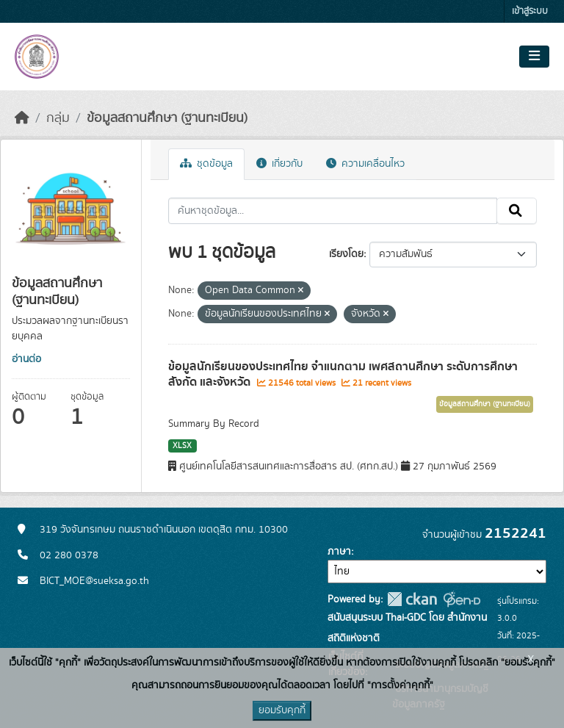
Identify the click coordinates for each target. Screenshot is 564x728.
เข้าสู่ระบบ (530, 11)
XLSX (182, 446)
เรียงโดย (346, 254)
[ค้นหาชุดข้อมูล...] (333, 211)
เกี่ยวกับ (279, 164)
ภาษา (339, 552)
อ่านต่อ (26, 359)
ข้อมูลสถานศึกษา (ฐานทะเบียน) (167, 118)
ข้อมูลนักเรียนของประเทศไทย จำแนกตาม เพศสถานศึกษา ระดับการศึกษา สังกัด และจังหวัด (343, 374)
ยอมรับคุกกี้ (282, 710)
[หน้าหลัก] (22, 118)
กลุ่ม (58, 118)
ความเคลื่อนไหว (365, 164)
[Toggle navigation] (534, 57)
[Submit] (517, 211)
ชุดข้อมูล (206, 164)
